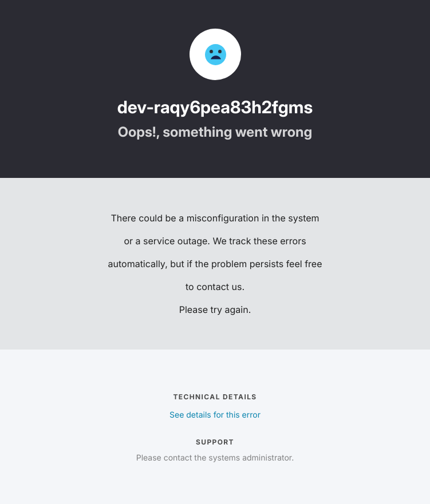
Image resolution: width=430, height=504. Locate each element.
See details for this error (215, 415)
